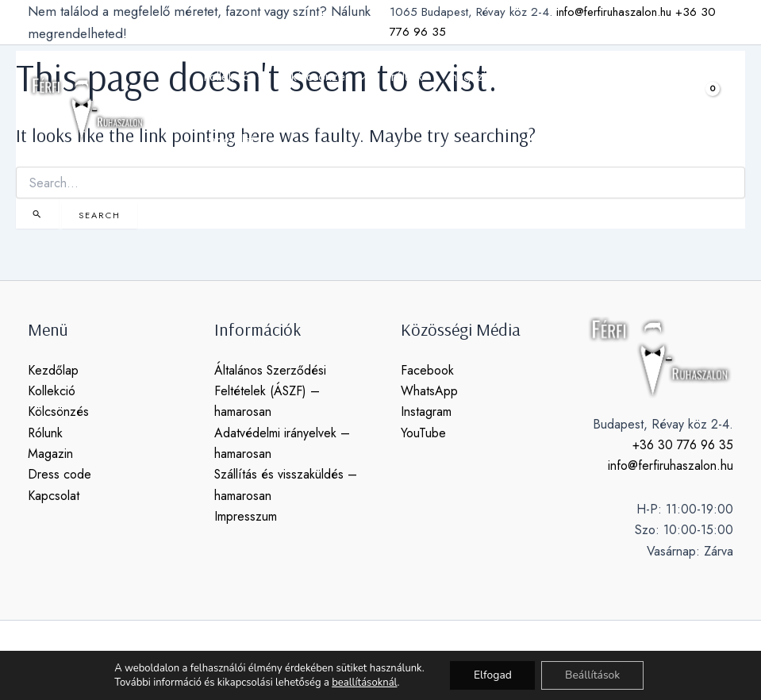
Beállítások (593, 675)
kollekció (235, 77)
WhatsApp (429, 391)
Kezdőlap (53, 370)
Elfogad (492, 675)
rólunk (407, 77)
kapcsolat (229, 140)
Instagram (426, 412)
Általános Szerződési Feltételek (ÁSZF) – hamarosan (271, 391)
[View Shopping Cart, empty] (717, 109)
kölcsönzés (329, 77)
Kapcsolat (54, 496)
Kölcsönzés (58, 412)
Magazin (50, 454)
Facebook (427, 370)
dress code (548, 77)
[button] (678, 109)
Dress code (60, 475)
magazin (470, 77)
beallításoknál (363, 683)
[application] (258, 77)
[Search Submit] (37, 213)
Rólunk (46, 433)
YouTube (423, 433)
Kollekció (52, 391)
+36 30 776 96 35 (683, 445)
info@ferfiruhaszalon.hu (614, 12)
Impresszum (246, 516)
